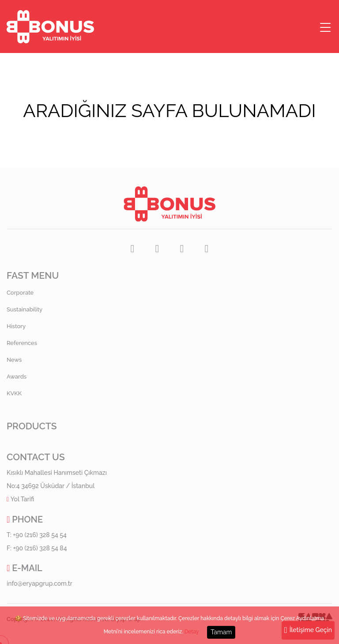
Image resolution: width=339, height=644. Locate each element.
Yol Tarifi (23, 499)
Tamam (221, 632)
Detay (192, 632)
